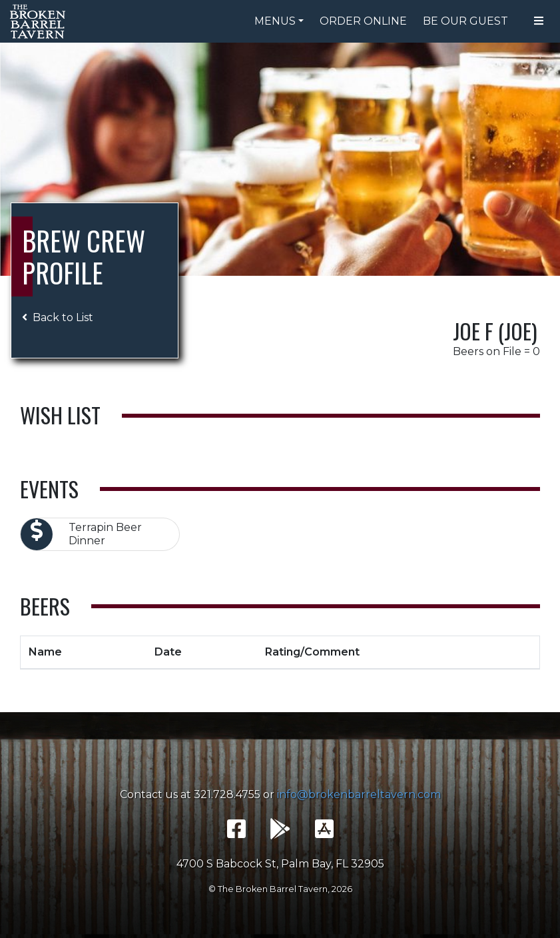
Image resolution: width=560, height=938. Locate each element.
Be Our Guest (465, 21)
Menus (275, 21)
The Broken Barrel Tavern (40, 21)
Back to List (58, 317)
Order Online (363, 21)
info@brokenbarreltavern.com (359, 794)
